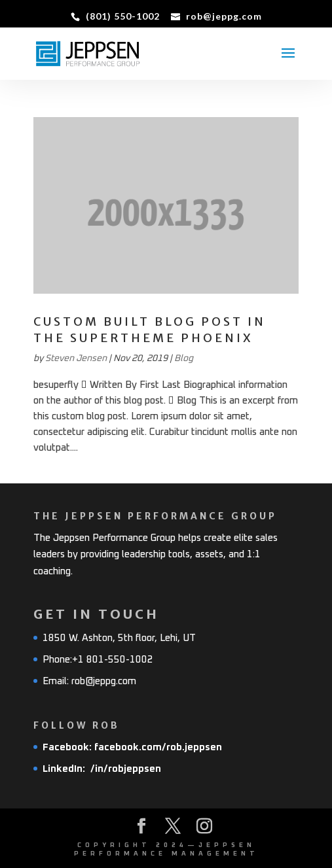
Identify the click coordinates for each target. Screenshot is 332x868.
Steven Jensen (76, 358)
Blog (184, 358)
